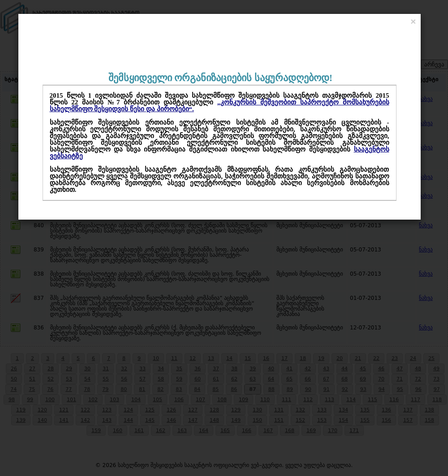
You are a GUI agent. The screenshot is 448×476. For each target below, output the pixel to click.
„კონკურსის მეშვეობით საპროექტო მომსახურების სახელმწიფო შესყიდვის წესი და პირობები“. (220, 106)
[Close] (413, 21)
